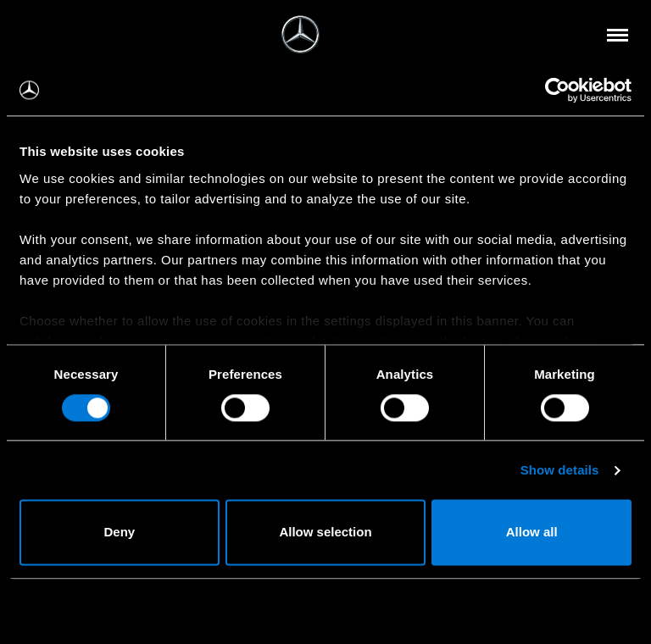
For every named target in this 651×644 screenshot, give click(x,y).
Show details (560, 470)
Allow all (532, 533)
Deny (119, 533)
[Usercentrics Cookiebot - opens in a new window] (557, 90)
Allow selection (325, 533)
